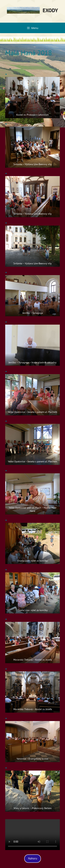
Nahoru (33, 858)
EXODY (50, 10)
